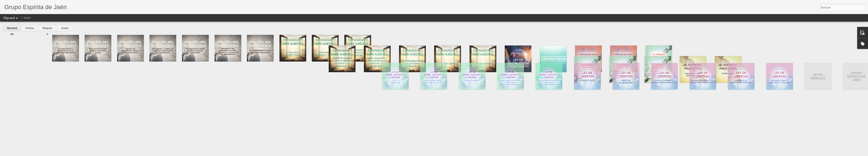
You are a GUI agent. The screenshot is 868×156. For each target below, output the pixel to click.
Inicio (27, 18)
